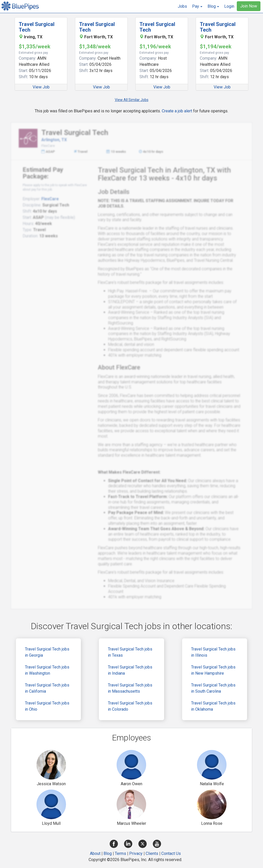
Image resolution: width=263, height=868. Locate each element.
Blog (108, 853)
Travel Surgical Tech (37, 27)
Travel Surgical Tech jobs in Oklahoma (213, 706)
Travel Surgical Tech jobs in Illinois (213, 652)
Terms (120, 853)
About (95, 853)
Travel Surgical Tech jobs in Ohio (47, 706)
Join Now (249, 6)
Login (229, 6)
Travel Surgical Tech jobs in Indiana (130, 670)
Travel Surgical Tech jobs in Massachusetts (130, 688)
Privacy (136, 853)
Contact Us (171, 853)
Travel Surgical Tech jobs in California (47, 688)
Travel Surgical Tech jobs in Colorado (130, 706)
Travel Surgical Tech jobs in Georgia (47, 652)
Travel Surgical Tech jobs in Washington (47, 670)
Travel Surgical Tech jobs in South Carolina (213, 688)
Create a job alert (177, 111)
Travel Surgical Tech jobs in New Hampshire (213, 670)
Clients (152, 853)
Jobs (182, 6)
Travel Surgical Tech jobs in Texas (130, 652)
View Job (41, 87)
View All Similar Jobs (132, 100)
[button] (197, 6)
